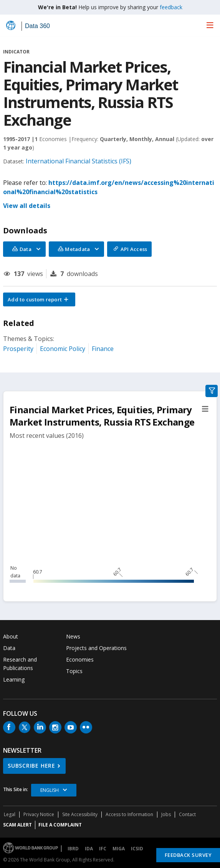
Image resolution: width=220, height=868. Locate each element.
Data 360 (37, 26)
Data (9, 648)
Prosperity (18, 349)
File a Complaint (60, 825)
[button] (39, 299)
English (50, 790)
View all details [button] (27, 206)
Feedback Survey (188, 855)
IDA (89, 849)
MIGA (119, 849)
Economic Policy (63, 349)
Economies (80, 659)
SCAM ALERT (17, 825)
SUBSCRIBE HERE (31, 766)
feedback (171, 7)
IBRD (73, 849)
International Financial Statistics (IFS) (79, 161)
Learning (14, 679)
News (73, 636)
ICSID (137, 849)
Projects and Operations (96, 648)
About (11, 636)
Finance (103, 349)
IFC (103, 849)
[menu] (210, 25)
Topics (74, 671)
